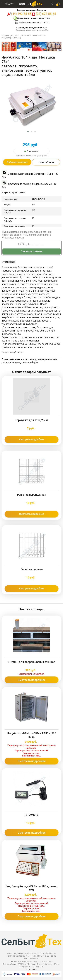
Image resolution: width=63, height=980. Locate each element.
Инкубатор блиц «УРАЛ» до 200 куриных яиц (32, 888)
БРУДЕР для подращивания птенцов (32, 662)
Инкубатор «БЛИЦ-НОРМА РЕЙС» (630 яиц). (31, 735)
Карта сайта (31, 970)
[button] (28, 131)
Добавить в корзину (17, 162)
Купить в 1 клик (46, 162)
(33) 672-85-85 (46, 14)
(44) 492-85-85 (21, 14)
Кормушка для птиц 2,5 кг (32, 420)
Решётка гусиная (32, 569)
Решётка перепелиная (32, 495)
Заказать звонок (32, 251)
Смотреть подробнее (32, 439)
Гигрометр (32, 815)
